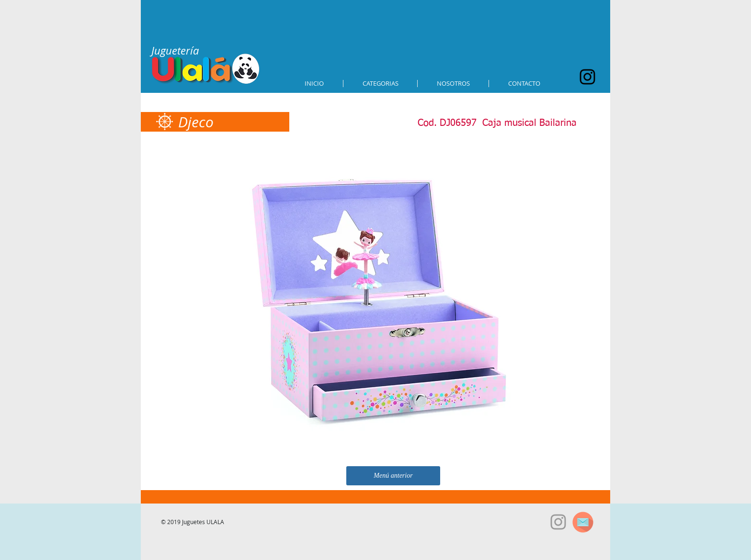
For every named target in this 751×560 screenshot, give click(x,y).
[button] (380, 84)
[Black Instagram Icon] (587, 77)
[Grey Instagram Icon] (558, 522)
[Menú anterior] (393, 476)
